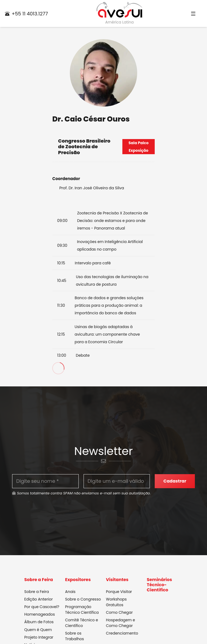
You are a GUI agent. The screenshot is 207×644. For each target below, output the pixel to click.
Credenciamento (122, 633)
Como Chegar (119, 612)
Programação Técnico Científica (82, 610)
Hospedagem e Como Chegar (120, 623)
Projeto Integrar (39, 637)
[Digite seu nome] (45, 481)
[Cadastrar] (175, 481)
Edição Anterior (39, 599)
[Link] (119, 10)
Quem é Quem (38, 630)
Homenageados (40, 615)
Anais (70, 592)
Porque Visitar (119, 592)
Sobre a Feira (37, 592)
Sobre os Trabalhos (75, 636)
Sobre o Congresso (83, 599)
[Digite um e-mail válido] (117, 481)
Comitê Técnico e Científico (82, 623)
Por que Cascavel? (42, 607)
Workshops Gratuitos (116, 602)
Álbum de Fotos (39, 622)
